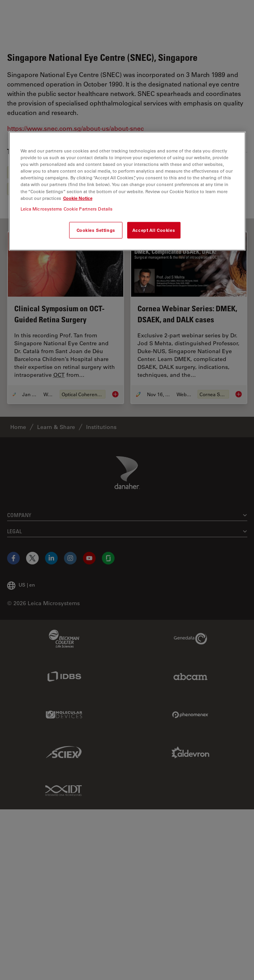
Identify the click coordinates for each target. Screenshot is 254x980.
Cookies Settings (96, 230)
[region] (127, 191)
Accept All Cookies (154, 230)
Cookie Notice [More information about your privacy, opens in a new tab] (78, 198)
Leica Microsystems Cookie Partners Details (67, 208)
